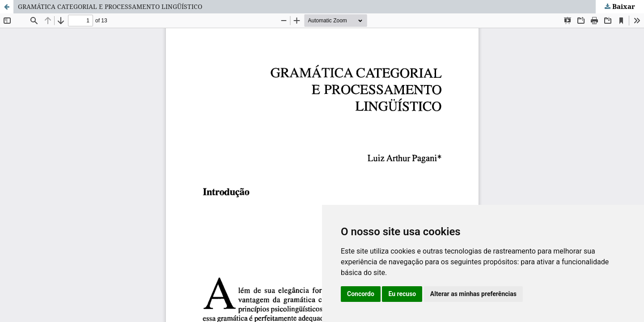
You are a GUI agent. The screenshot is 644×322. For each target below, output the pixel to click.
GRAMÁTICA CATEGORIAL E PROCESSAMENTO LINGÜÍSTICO (110, 6)
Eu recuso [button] (402, 294)
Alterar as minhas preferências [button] (473, 294)
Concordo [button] (361, 294)
